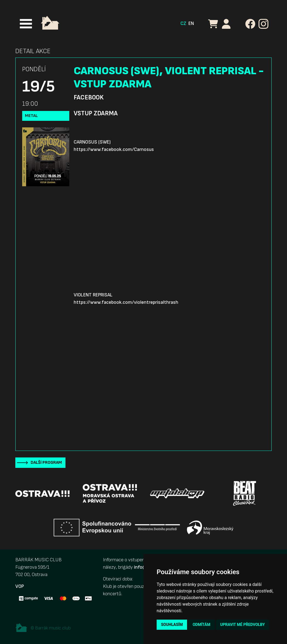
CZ (183, 23)
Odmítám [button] (201, 625)
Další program (46, 463)
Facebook (89, 98)
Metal (31, 116)
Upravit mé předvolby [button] (242, 625)
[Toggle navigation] (26, 24)
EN (191, 23)
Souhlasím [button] (172, 625)
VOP (20, 586)
